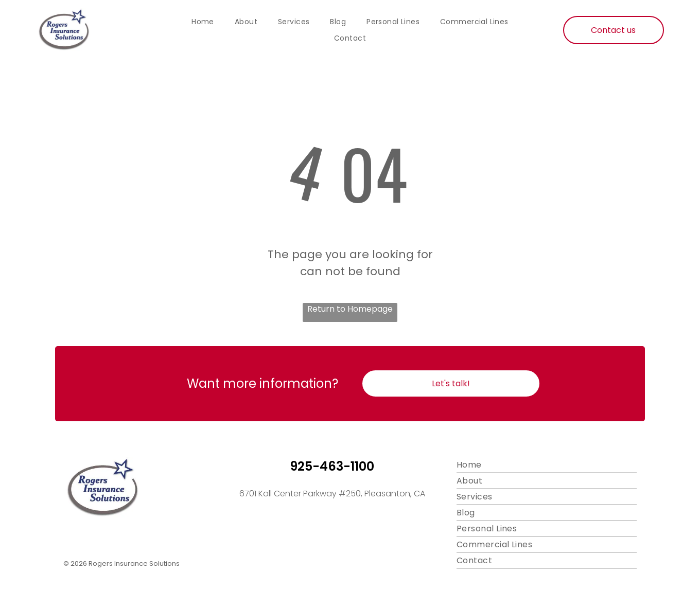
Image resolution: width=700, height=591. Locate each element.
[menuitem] (203, 22)
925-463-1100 (332, 466)
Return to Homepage (350, 309)
